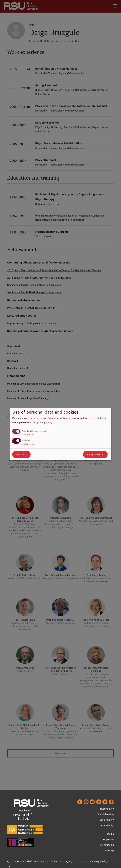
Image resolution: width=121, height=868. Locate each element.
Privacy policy (106, 809)
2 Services (28, 434)
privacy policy (45, 422)
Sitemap (109, 850)
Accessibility (107, 825)
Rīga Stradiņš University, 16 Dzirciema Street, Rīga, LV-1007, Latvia (55, 861)
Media (111, 834)
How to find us (106, 845)
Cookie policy (107, 820)
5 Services (28, 444)
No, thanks (21, 454)
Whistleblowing (106, 814)
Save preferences (95, 454)
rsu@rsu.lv (100, 861)
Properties (108, 839)
